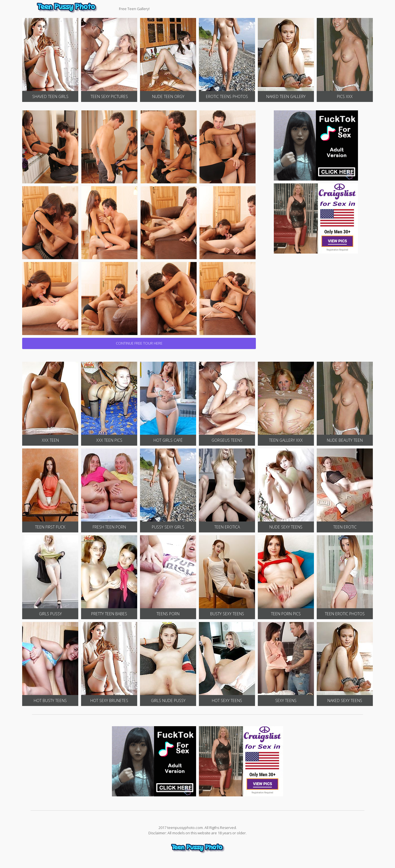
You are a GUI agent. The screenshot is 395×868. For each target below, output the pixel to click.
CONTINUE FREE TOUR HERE (139, 343)
